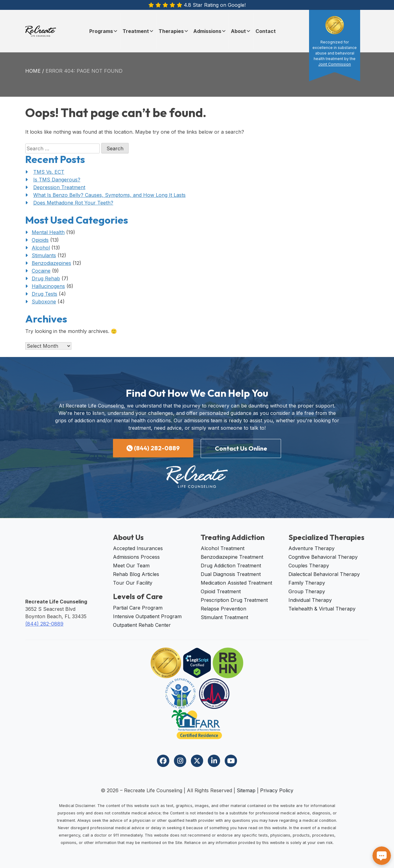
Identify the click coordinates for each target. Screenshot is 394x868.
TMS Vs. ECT (49, 172)
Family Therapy (307, 583)
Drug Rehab (46, 278)
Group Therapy (307, 591)
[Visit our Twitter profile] (197, 761)
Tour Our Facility (133, 583)
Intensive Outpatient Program (147, 616)
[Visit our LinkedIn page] (214, 761)
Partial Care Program (138, 608)
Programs (104, 31)
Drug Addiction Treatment (231, 566)
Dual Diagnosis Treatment (231, 574)
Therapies (174, 31)
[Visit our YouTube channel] (231, 761)
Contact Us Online (241, 448)
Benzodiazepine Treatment (232, 557)
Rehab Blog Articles (136, 574)
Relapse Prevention (223, 609)
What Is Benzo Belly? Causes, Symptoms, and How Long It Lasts (109, 195)
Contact (266, 31)
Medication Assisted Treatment (236, 583)
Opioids (40, 240)
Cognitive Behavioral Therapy (323, 557)
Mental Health (48, 232)
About (241, 31)
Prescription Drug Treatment (234, 600)
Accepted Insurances (138, 548)
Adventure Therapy (312, 548)
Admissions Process (136, 557)
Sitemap (246, 790)
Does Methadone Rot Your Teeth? (73, 203)
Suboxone (44, 302)
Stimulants (44, 255)
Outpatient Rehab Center (142, 625)
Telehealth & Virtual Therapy (322, 609)
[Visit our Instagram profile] (180, 761)
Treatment (138, 31)
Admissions (210, 31)
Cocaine (41, 271)
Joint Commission (335, 64)
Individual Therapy (310, 600)
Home (33, 71)
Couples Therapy (309, 566)
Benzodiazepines (51, 263)
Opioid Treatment (221, 591)
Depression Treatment (59, 187)
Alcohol (41, 248)
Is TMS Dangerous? (57, 180)
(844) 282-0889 (153, 448)
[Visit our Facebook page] (163, 761)
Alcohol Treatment (223, 548)
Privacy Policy (277, 790)
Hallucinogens (48, 286)
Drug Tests (44, 294)
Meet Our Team (131, 566)
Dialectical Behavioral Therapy (324, 574)
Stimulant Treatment (224, 617)
